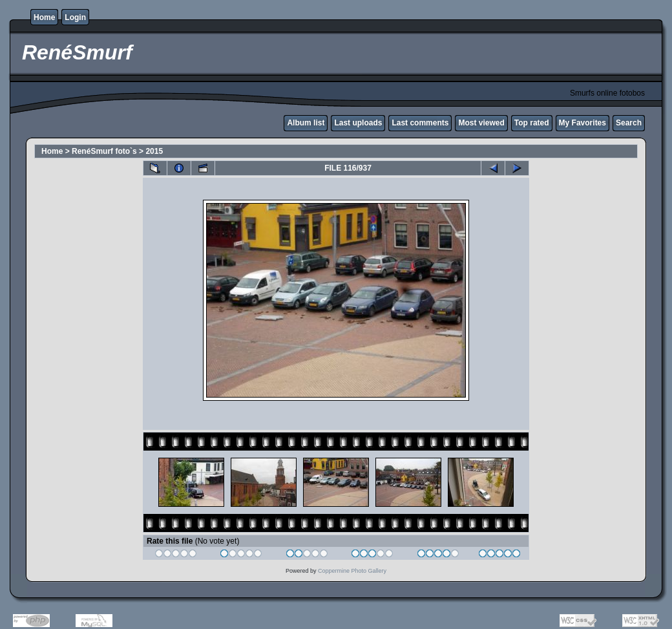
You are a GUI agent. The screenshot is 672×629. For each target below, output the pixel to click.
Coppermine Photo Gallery (352, 571)
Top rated (532, 123)
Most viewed (481, 123)
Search (629, 123)
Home (44, 17)
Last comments (420, 123)
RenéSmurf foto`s (104, 151)
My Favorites (583, 123)
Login (75, 17)
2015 (154, 151)
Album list (306, 123)
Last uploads (358, 123)
